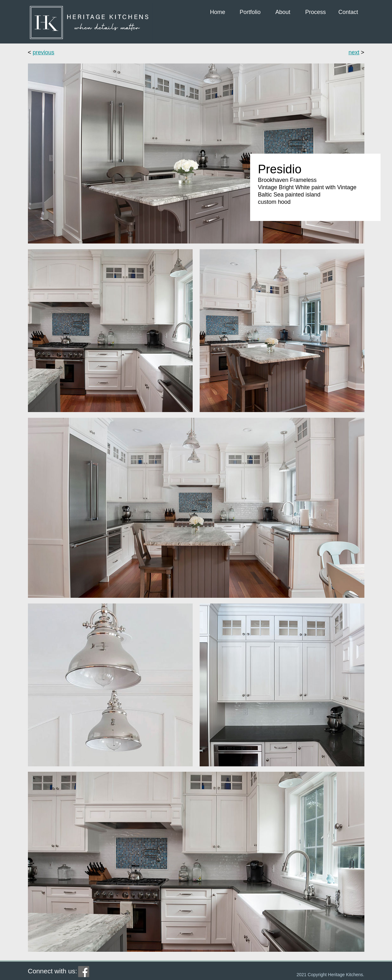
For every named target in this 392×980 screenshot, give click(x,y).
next (354, 52)
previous (43, 52)
